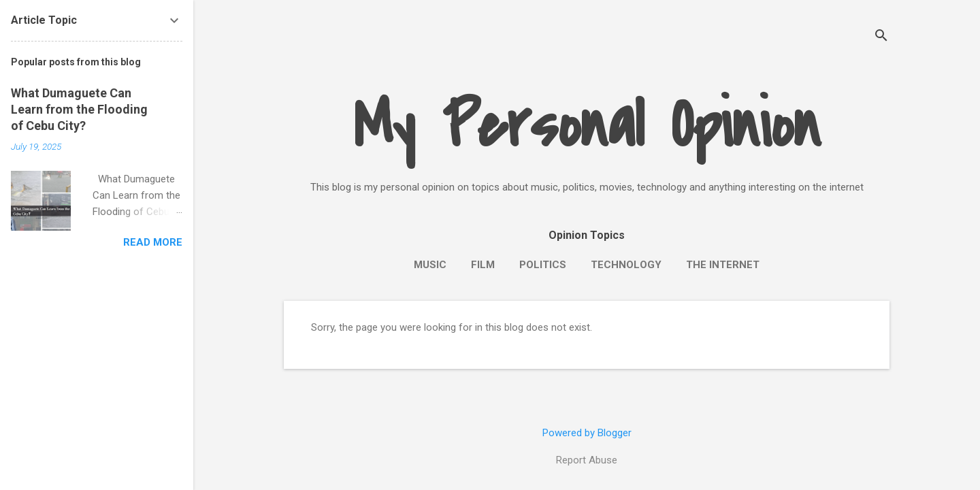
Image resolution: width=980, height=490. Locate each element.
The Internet (723, 265)
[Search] (881, 37)
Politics (543, 265)
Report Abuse (587, 460)
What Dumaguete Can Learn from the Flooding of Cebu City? (79, 109)
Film (483, 265)
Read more (153, 242)
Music (430, 265)
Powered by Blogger (587, 433)
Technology (626, 265)
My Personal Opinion (587, 126)
